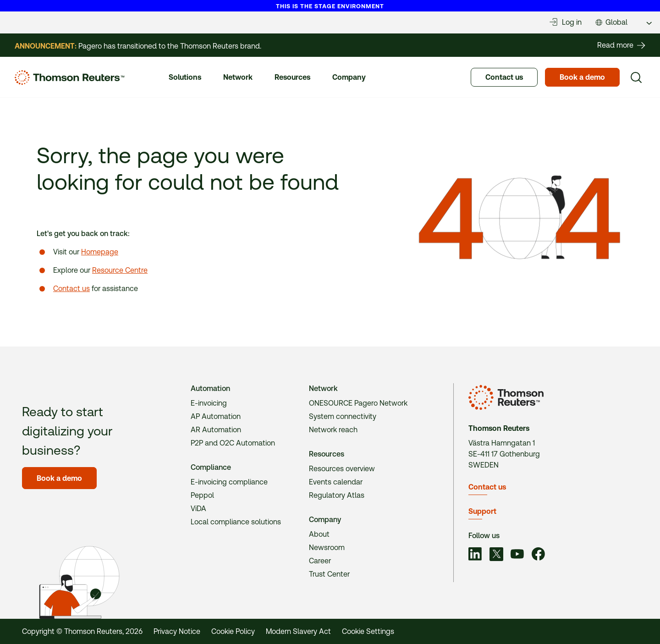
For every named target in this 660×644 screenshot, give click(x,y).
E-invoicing (209, 403)
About (319, 534)
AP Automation (216, 416)
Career (320, 561)
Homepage (100, 252)
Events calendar (336, 482)
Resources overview (342, 469)
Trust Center (329, 574)
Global (616, 22)
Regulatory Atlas (337, 495)
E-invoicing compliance (229, 482)
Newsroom (327, 548)
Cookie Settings (368, 631)
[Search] (636, 77)
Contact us (71, 289)
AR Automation (216, 430)
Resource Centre (120, 270)
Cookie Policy (233, 631)
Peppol (202, 495)
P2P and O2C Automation (233, 443)
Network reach (333, 430)
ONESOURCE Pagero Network (358, 403)
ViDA (198, 509)
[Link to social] (475, 556)
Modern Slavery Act (298, 631)
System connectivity (343, 416)
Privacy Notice (177, 631)
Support (482, 511)
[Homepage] (70, 77)
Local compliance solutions (236, 522)
